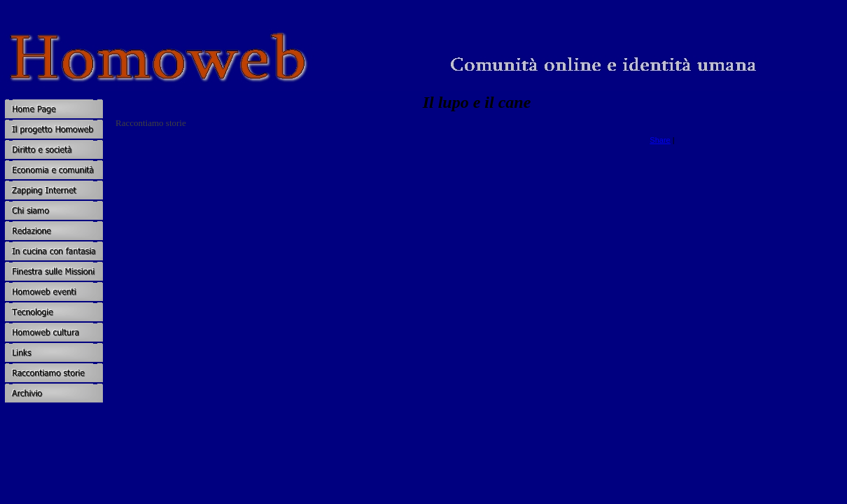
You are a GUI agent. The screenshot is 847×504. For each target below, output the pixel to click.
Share (660, 140)
